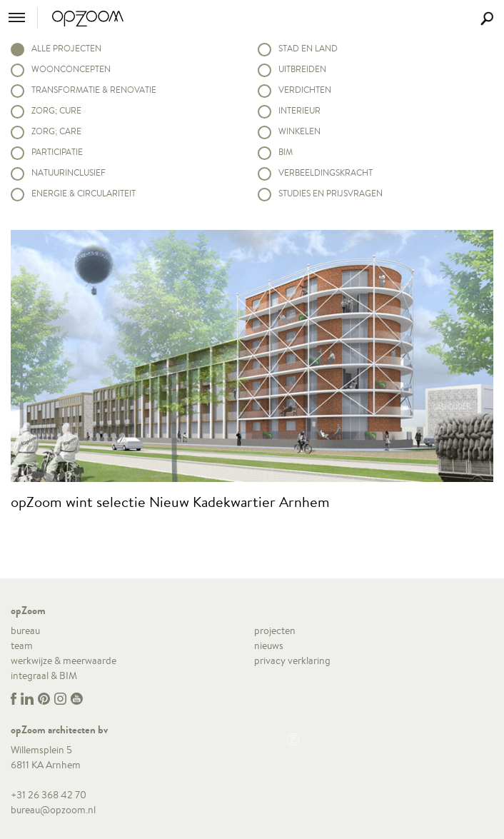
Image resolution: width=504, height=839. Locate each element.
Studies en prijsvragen (331, 193)
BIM (286, 152)
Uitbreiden (302, 69)
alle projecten (66, 48)
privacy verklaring (292, 660)
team (22, 645)
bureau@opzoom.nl (53, 810)
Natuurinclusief (69, 172)
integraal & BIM (44, 675)
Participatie (57, 152)
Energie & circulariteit (84, 193)
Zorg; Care (56, 131)
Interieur (299, 110)
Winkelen (299, 131)
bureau (25, 630)
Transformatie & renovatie (94, 90)
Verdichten (305, 90)
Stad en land (308, 48)
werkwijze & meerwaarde (64, 660)
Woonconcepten (71, 69)
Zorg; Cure (56, 110)
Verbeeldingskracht (326, 172)
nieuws (269, 645)
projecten (275, 630)
